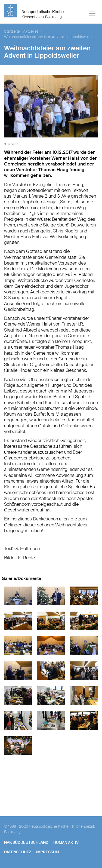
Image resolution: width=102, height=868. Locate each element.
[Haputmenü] (92, 14)
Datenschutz (18, 852)
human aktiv (66, 842)
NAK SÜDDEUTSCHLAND (26, 842)
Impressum (48, 852)
